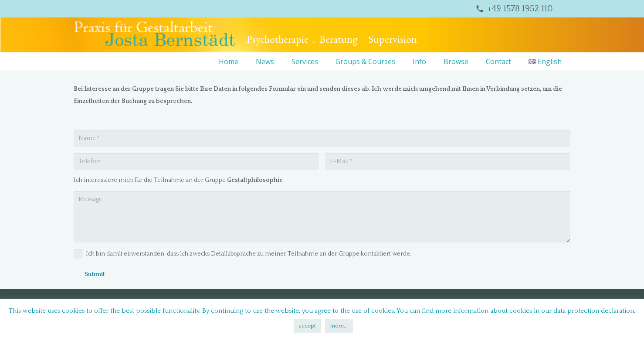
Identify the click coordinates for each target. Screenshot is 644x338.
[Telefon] (196, 162)
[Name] (322, 138)
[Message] (322, 217)
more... (339, 326)
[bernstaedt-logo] (155, 35)
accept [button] (307, 326)
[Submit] (95, 275)
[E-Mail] (448, 162)
